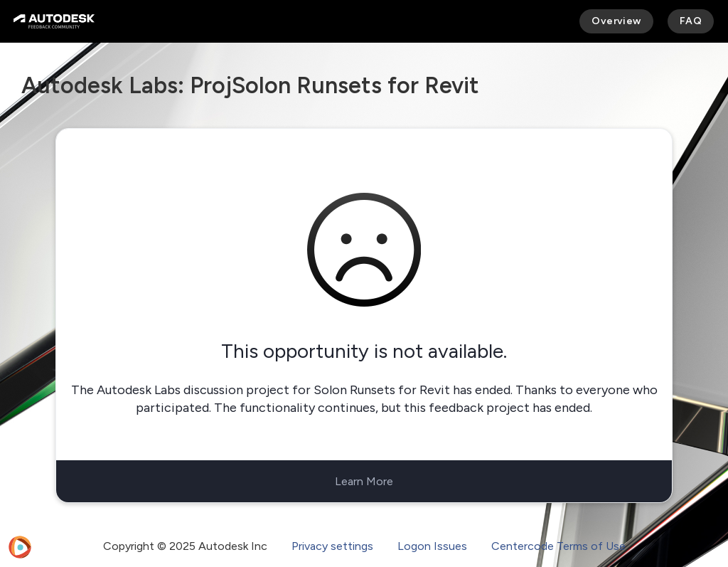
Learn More (364, 481)
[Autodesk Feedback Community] (54, 21)
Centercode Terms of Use (558, 546)
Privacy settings (332, 546)
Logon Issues (432, 546)
